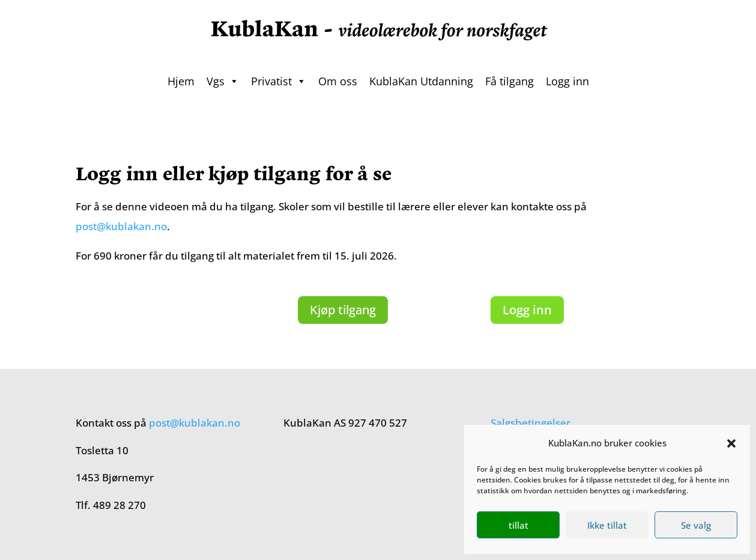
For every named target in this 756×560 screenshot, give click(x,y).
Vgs (223, 81)
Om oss (338, 81)
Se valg (696, 525)
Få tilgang (510, 81)
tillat (519, 525)
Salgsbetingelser (531, 423)
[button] (731, 443)
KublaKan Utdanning (421, 81)
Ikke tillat (607, 525)
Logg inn (567, 81)
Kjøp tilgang (343, 310)
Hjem (181, 81)
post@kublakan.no (121, 226)
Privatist (279, 81)
